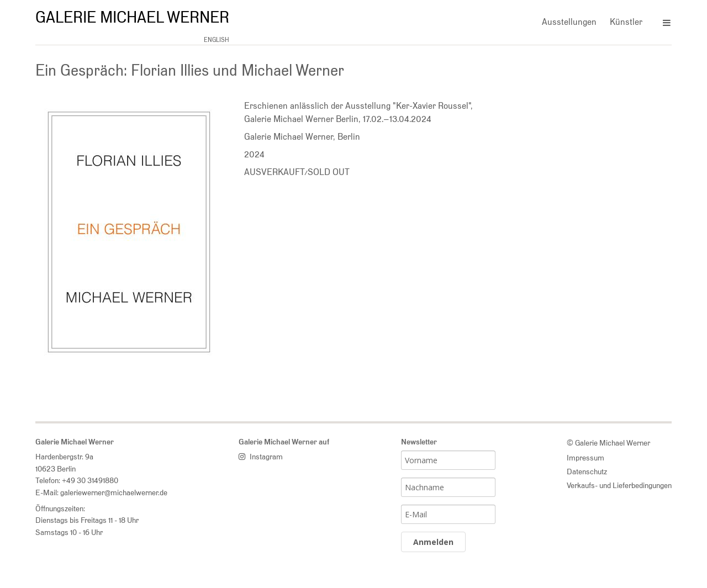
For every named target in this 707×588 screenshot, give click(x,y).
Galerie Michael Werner (132, 17)
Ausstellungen (569, 22)
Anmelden (433, 542)
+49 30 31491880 (90, 480)
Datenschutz (587, 471)
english (217, 40)
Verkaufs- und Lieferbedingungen (619, 485)
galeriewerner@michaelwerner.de (114, 492)
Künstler (626, 22)
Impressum (585, 457)
